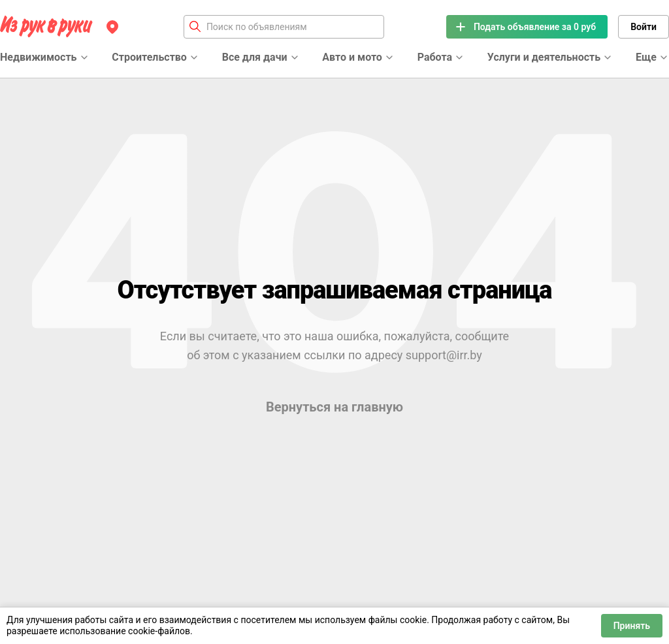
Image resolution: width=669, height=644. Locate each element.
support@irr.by (444, 355)
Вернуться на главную (334, 407)
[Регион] (112, 27)
